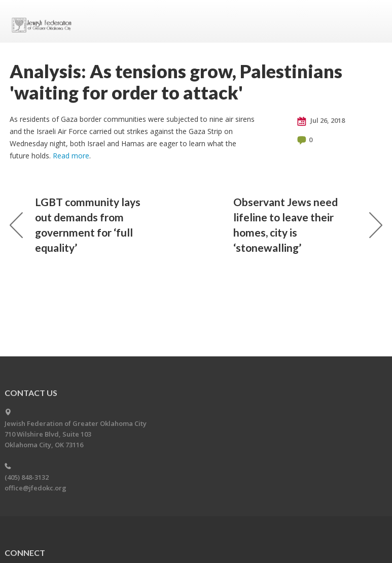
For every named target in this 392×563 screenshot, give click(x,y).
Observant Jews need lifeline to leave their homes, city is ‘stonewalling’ (308, 225)
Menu (371, 21)
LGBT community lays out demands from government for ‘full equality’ (75, 225)
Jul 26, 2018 (321, 121)
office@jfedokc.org (35, 488)
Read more (71, 156)
